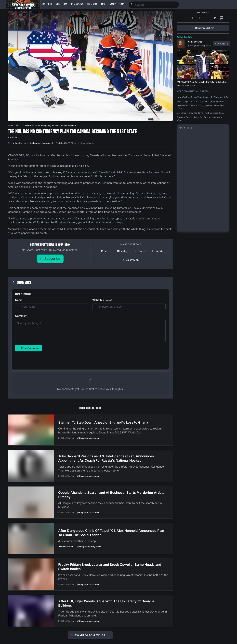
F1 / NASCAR (77, 4)
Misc (103, 4)
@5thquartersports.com (88, 438)
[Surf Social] (215, 18)
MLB (58, 4)
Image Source (87, 143)
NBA (65, 4)
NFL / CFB (47, 4)
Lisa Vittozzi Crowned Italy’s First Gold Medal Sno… (201, 113)
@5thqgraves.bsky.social (41, 143)
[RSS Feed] (185, 18)
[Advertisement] (203, 180)
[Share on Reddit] (158, 251)
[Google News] (193, 18)
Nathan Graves (19, 143)
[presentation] (40, 360)
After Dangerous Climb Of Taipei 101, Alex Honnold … (201, 101)
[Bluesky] (200, 18)
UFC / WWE (92, 4)
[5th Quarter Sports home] (23, 5)
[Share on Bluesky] (121, 251)
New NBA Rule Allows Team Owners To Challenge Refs (202, 97)
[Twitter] (208, 18)
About (113, 4)
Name (19, 300)
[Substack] (222, 18)
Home (11, 126)
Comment (21, 316)
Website (102, 300)
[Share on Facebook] (140, 251)
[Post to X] (102, 251)
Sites (122, 4)
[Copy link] (131, 260)
